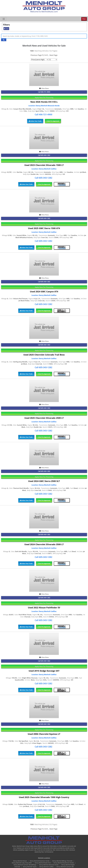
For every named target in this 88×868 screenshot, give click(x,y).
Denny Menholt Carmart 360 (65, 867)
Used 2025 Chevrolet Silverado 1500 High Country (44, 797)
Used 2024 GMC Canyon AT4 (44, 292)
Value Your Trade (35, 121)
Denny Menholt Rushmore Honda (64, 863)
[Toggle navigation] (4, 19)
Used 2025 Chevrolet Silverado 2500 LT (44, 418)
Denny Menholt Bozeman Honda (40, 861)
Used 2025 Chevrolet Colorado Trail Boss (44, 355)
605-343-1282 (45, 155)
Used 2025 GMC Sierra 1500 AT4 (44, 228)
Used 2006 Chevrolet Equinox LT (44, 734)
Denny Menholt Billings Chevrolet (62, 861)
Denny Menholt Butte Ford (43, 863)
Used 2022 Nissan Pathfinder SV (44, 608)
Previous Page (36, 55)
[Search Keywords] (4, 40)
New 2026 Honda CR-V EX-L (44, 102)
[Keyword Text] (44, 36)
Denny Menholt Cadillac (47, 867)
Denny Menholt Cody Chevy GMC (22, 863)
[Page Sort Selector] (40, 60)
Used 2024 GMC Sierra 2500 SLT (44, 481)
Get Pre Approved (53, 121)
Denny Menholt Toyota (30, 867)
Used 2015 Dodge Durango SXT (44, 671)
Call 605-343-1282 (43, 178)
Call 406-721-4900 (43, 114)
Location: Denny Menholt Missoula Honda (44, 106)
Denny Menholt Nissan (20, 861)
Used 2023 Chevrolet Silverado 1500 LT (44, 165)
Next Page (53, 55)
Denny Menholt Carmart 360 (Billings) (25, 865)
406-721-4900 (45, 92)
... (49, 55)
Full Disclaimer (49, 852)
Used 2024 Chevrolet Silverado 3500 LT (44, 544)
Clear (6, 29)
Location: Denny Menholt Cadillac (44, 169)
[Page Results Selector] (53, 60)
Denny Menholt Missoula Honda (49, 865)
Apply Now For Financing (44, 98)
